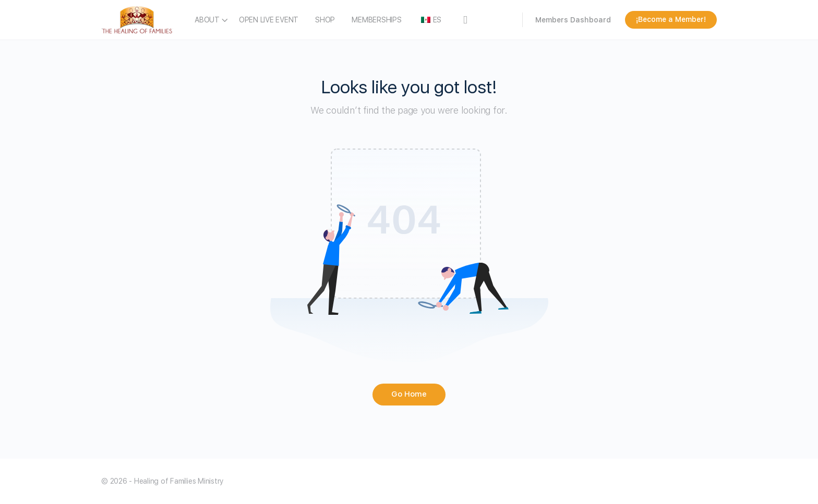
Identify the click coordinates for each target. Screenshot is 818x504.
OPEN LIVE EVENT (269, 20)
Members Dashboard (573, 20)
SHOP (325, 20)
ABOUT (207, 20)
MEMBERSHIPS (376, 20)
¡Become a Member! (671, 19)
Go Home (409, 394)
